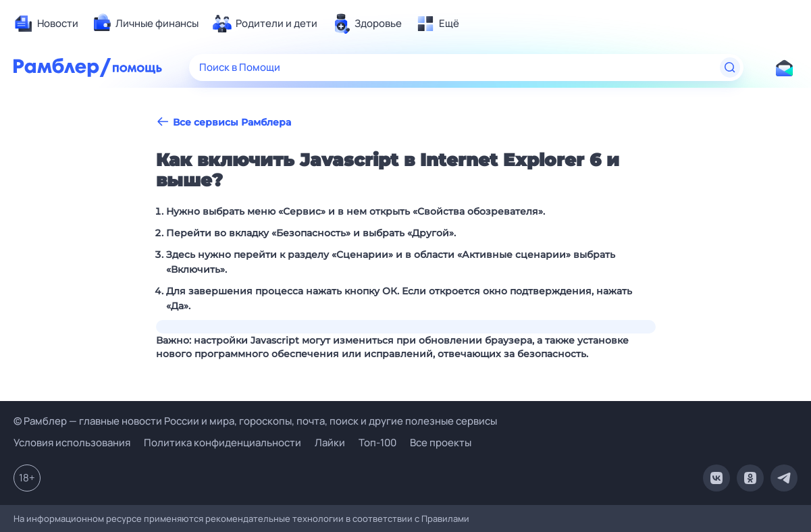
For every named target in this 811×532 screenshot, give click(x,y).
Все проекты (441, 443)
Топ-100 (377, 443)
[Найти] (730, 68)
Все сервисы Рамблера (224, 122)
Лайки (330, 443)
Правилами (445, 518)
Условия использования (72, 443)
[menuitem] (46, 24)
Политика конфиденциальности (223, 443)
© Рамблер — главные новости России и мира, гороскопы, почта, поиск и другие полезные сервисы (255, 421)
